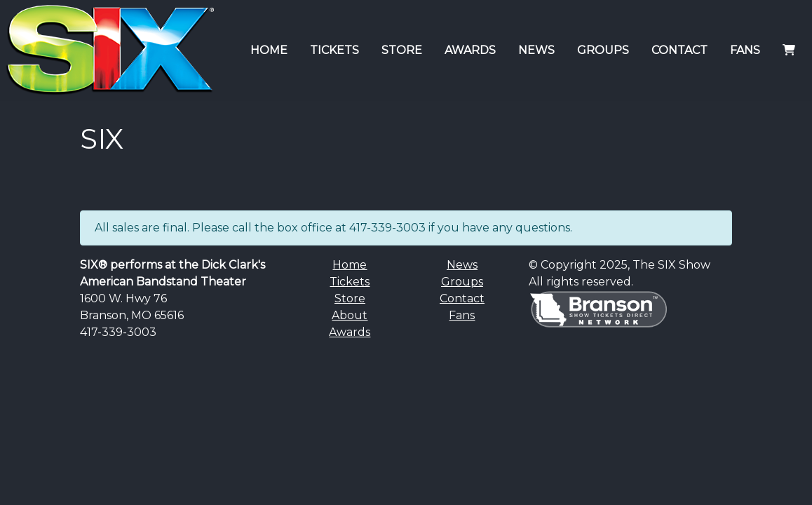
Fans (462, 315)
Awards (350, 332)
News (462, 265)
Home (350, 265)
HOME (269, 50)
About (350, 315)
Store (350, 298)
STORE (402, 50)
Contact (462, 298)
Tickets (350, 282)
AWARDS (470, 50)
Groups (462, 282)
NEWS (536, 50)
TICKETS (334, 50)
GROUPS (603, 50)
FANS (745, 50)
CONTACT (679, 50)
